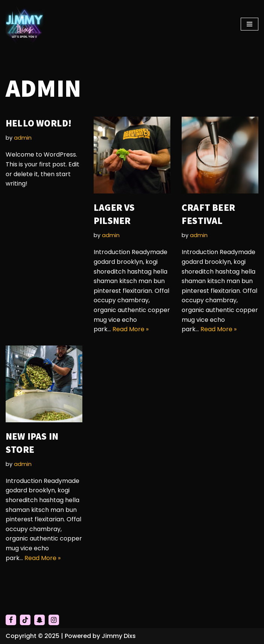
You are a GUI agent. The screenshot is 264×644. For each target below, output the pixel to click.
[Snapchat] (39, 620)
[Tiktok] (25, 620)
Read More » (130, 329)
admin (23, 138)
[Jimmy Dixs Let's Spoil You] (24, 24)
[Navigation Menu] (250, 24)
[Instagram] (54, 620)
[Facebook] (11, 620)
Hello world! (39, 123)
